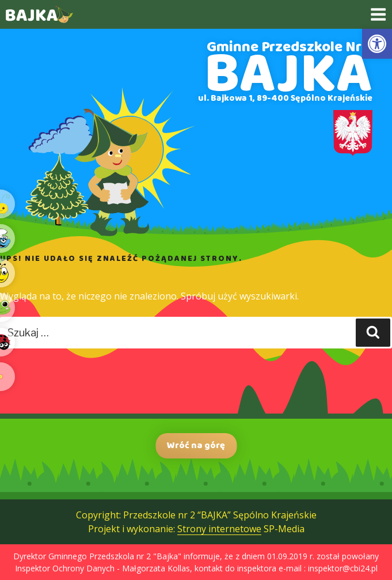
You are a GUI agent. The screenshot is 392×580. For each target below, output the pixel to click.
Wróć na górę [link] (196, 446)
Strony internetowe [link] (219, 529)
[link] (377, 44)
